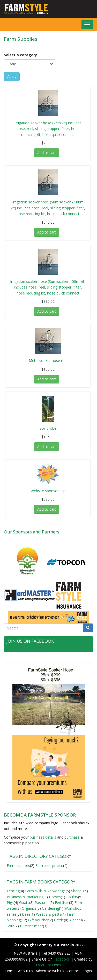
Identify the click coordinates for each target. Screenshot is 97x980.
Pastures (42, 903)
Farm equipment (49, 865)
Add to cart (47, 153)
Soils (11, 926)
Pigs (10, 903)
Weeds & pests (49, 914)
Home (10, 971)
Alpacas (76, 920)
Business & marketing (25, 897)
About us (26, 971)
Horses (55, 897)
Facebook (62, 959)
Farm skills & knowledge (45, 891)
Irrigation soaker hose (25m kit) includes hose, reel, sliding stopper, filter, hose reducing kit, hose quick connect (48, 129)
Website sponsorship (48, 491)
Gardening (50, 908)
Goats (24, 903)
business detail (42, 837)
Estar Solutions (48, 965)
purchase (72, 837)
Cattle (59, 920)
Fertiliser (62, 903)
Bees (26, 914)
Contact (73, 971)
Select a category (20, 55)
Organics (29, 908)
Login (87, 971)
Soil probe (48, 428)
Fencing (13, 891)
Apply (12, 76)
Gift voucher (38, 920)
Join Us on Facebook (30, 641)
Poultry (72, 897)
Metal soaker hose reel (48, 361)
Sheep (76, 891)
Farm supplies (18, 865)
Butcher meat (31, 926)
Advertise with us (50, 971)
